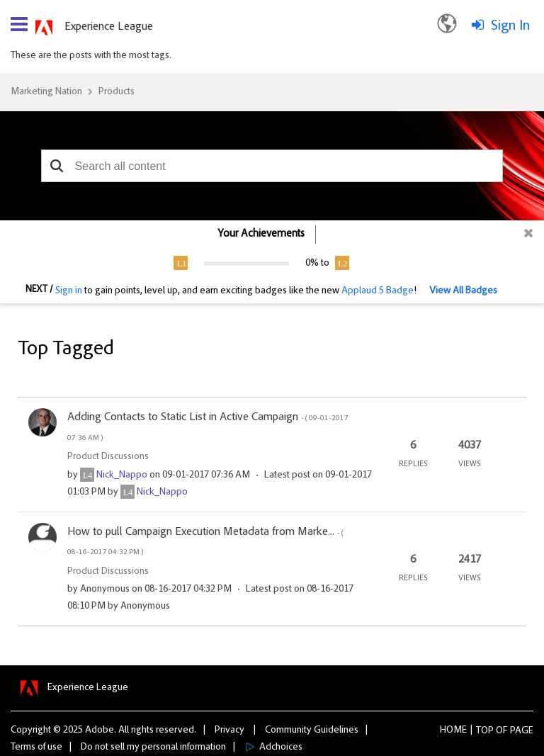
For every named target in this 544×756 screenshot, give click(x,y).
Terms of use (36, 747)
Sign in (69, 291)
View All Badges (463, 291)
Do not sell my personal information (153, 747)
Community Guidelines (312, 730)
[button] (57, 166)
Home (453, 730)
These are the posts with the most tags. (91, 56)
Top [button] (485, 731)
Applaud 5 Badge (378, 291)
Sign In (510, 26)
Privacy (229, 730)
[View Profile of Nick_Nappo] (122, 475)
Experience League (109, 27)
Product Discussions (108, 457)
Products (117, 92)
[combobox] (272, 166)
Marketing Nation (46, 92)
